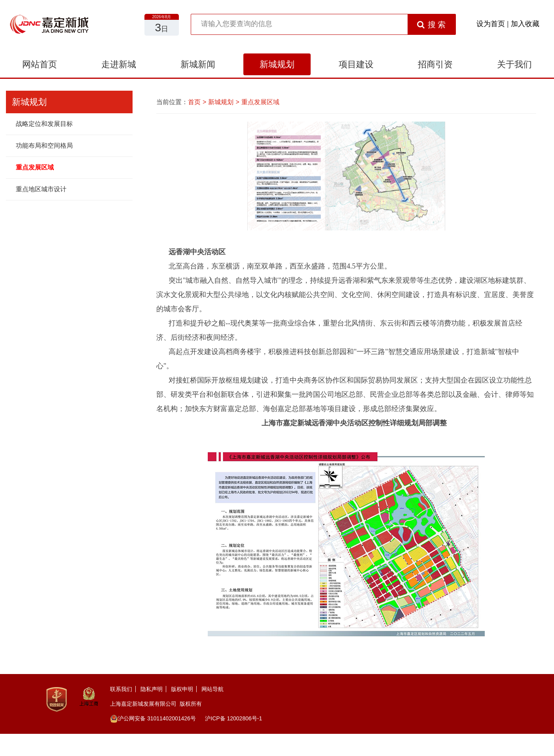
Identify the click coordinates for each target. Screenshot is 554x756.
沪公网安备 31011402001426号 (153, 718)
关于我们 (514, 64)
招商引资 (435, 64)
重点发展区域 (35, 167)
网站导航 (212, 689)
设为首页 (491, 24)
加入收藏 (525, 24)
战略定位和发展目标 (44, 124)
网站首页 (40, 64)
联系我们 (121, 689)
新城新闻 (198, 64)
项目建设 (356, 64)
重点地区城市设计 (41, 189)
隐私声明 (152, 689)
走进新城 (119, 64)
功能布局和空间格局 (44, 146)
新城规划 (277, 64)
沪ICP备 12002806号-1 (233, 718)
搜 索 (432, 25)
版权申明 (182, 689)
